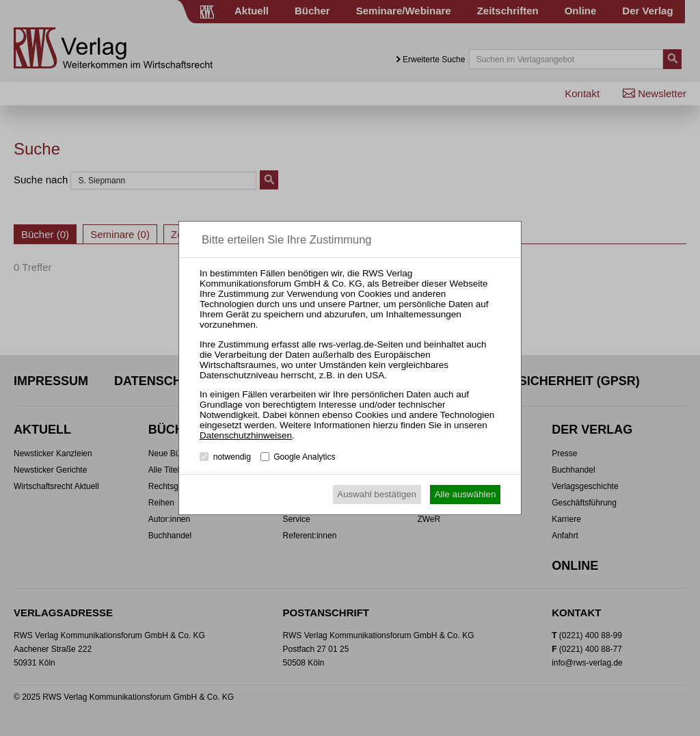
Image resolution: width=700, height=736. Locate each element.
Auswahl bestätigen (377, 494)
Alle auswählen (466, 494)
